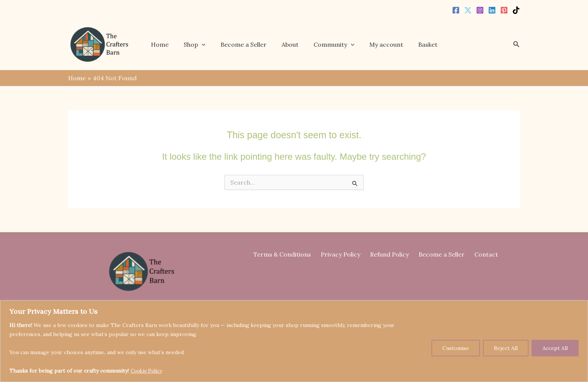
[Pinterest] (504, 10)
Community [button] (331, 44)
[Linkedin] (492, 10)
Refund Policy (389, 254)
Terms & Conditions (290, 254)
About (290, 44)
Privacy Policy (344, 254)
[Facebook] (456, 10)
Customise (456, 348)
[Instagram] (480, 10)
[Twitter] (468, 10)
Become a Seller (246, 44)
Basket (419, 44)
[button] (207, 44)
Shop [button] (200, 44)
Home (168, 44)
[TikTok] (516, 10)
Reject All (506, 348)
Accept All (555, 348)
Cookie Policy (148, 371)
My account (380, 44)
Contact (479, 254)
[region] (294, 341)
